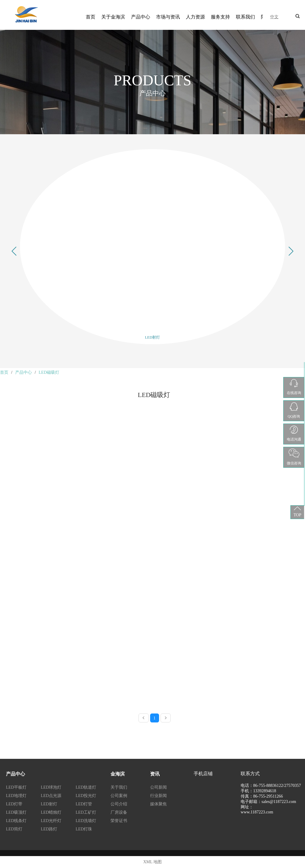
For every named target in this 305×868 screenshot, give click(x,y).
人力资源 (195, 17)
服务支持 (220, 17)
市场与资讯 (168, 17)
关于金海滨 (113, 17)
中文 (274, 17)
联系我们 (245, 17)
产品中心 (141, 17)
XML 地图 (152, 862)
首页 (91, 17)
